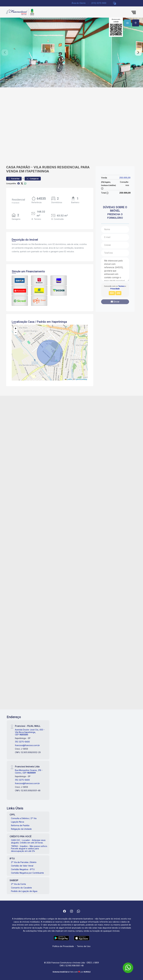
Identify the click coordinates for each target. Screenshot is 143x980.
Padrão (23, 167)
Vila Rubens (45, 167)
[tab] (127, 23)
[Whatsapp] (78, 911)
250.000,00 (125, 178)
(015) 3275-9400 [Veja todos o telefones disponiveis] (99, 3)
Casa (11, 167)
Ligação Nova (18, 822)
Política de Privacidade (63, 946)
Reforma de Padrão (20, 825)
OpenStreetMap (81, 379)
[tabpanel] (71, 53)
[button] (115, 3)
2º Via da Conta (18, 884)
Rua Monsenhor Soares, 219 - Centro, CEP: (29, 771)
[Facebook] (65, 911)
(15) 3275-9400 (22, 742)
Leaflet (68, 379)
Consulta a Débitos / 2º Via (24, 818)
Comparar (33, 179)
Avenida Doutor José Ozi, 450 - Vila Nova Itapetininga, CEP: (30, 732)
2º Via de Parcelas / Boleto (24, 862)
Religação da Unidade (21, 829)
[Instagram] (71, 911)
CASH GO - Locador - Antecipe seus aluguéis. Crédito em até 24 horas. (28, 841)
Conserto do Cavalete (21, 888)
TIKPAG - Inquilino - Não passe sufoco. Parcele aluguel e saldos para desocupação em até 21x (29, 849)
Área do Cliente (79, 3)
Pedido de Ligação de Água (24, 891)
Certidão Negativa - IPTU (23, 869)
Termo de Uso (84, 946)
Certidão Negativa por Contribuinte (27, 873)
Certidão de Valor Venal (22, 866)
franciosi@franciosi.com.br (27, 745)
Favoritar (14, 179)
